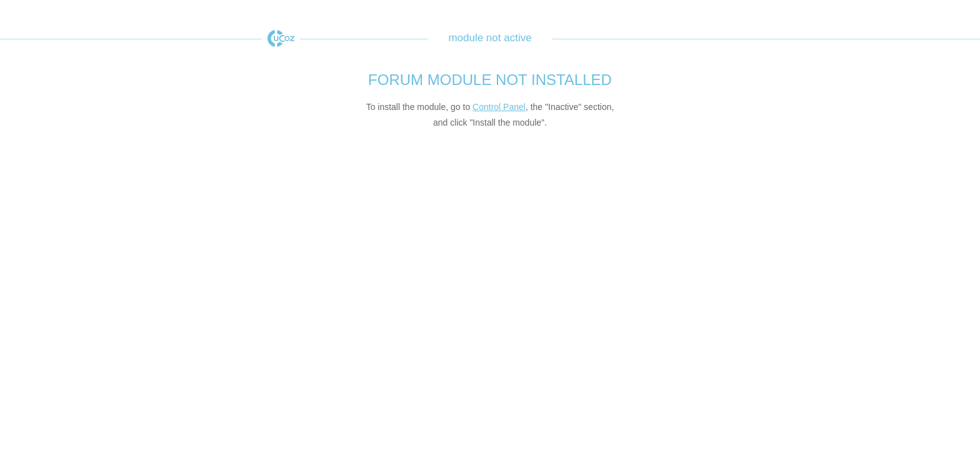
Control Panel (499, 107)
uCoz (281, 38)
